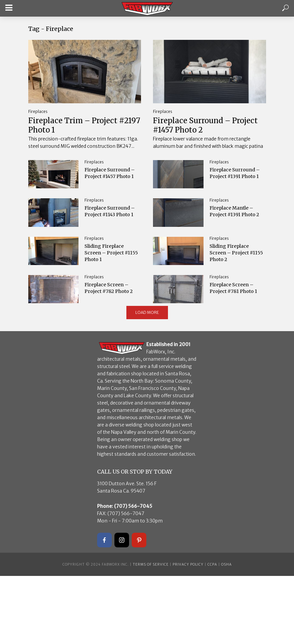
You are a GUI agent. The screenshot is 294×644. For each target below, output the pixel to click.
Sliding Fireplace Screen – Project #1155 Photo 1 (111, 253)
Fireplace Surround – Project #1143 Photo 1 (110, 211)
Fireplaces (38, 111)
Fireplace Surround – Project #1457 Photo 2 (205, 125)
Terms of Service (151, 564)
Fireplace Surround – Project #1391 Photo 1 (235, 173)
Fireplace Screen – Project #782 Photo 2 (109, 288)
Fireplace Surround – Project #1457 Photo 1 (110, 173)
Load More (147, 312)
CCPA (212, 564)
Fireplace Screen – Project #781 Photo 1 (233, 288)
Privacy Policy (188, 564)
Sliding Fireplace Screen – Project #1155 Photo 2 (236, 253)
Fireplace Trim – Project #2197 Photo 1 (84, 125)
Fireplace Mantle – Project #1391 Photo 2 (234, 211)
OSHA (226, 564)
